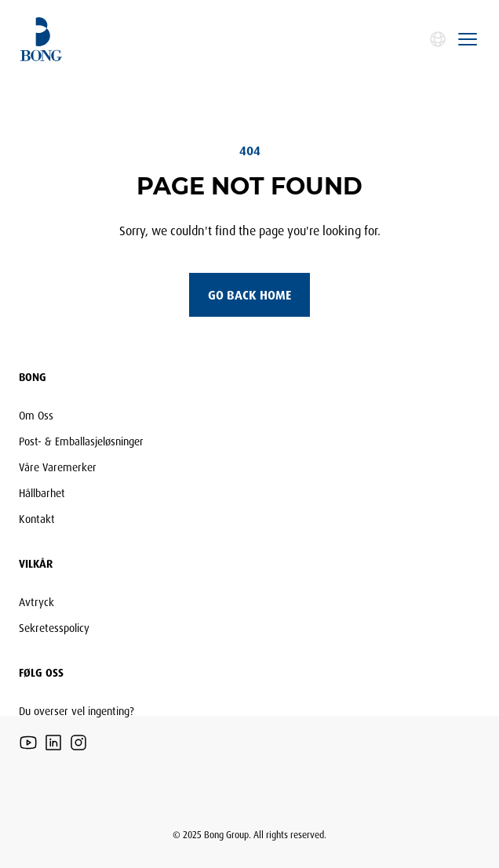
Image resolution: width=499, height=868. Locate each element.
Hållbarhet (42, 493)
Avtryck (36, 602)
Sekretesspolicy (54, 628)
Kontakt (37, 519)
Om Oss (36, 415)
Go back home (249, 295)
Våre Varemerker (58, 467)
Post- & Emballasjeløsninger (81, 441)
